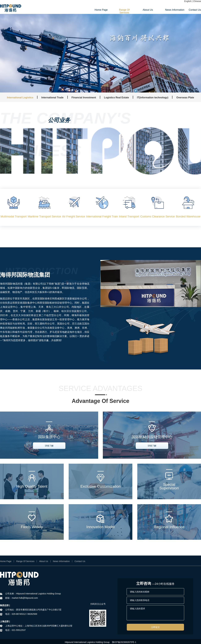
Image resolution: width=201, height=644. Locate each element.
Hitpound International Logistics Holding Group (87, 642)
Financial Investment (84, 98)
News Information (171, 10)
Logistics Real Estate (117, 98)
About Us (148, 10)
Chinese (197, 1)
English (188, 1)
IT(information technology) (153, 98)
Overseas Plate (185, 98)
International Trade (52, 98)
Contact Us (195, 10)
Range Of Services (124, 11)
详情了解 (49, 446)
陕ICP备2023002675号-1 (124, 642)
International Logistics (20, 98)
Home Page (101, 10)
